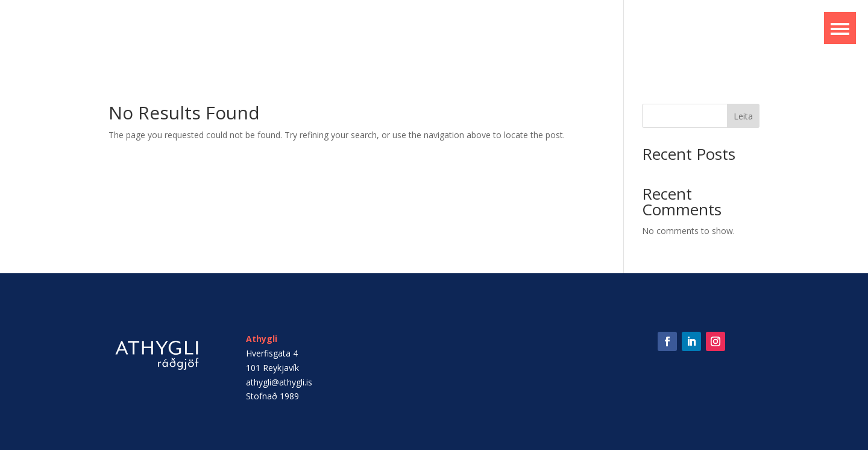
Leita (743, 116)
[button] (840, 28)
